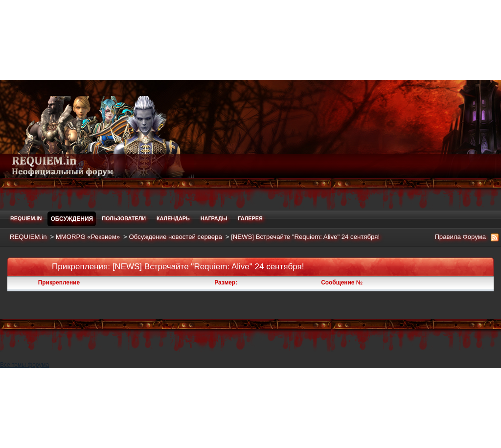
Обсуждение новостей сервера (175, 237)
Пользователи (124, 218)
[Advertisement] (250, 39)
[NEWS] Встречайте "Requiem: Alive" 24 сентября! (305, 237)
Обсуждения (72, 219)
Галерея (250, 218)
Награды (214, 218)
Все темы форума (250, 405)
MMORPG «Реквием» (88, 237)
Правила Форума (460, 237)
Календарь (173, 218)
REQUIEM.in (26, 218)
